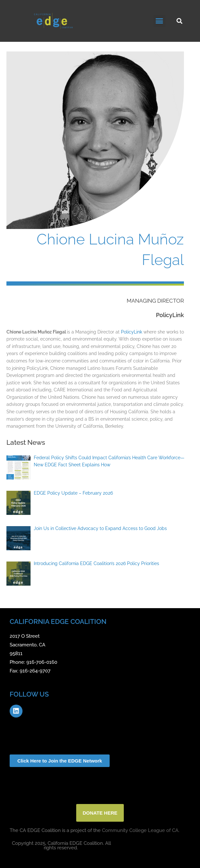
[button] (159, 21)
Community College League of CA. (141, 830)
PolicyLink (132, 332)
